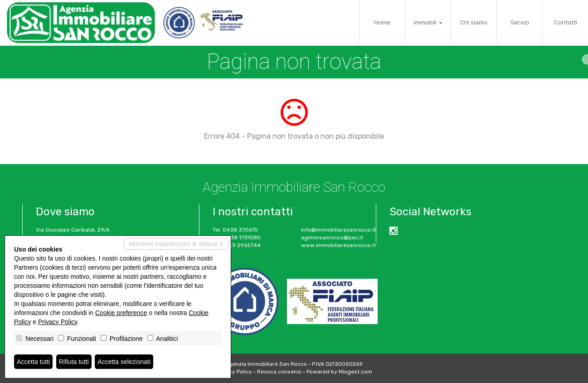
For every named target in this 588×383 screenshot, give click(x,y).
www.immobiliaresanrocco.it (338, 245)
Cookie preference (121, 313)
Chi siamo (474, 22)
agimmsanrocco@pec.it (332, 238)
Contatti (566, 22)
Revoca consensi (279, 372)
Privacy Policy (234, 372)
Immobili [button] (428, 22)
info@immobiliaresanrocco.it (338, 230)
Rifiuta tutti (74, 362)
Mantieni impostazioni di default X (176, 244)
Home (382, 22)
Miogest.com (355, 372)
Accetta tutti (33, 362)
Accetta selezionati (124, 362)
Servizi (520, 22)
